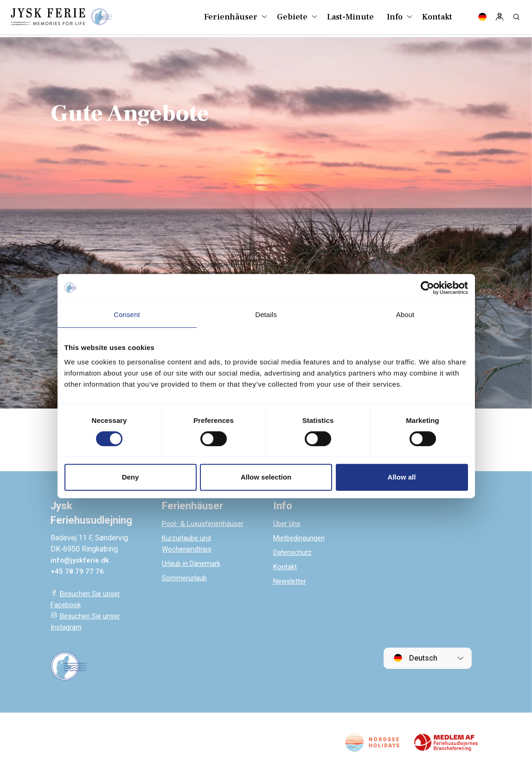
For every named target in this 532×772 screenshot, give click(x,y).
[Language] (482, 19)
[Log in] (500, 19)
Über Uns (288, 523)
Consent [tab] (127, 315)
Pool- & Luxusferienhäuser (205, 523)
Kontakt (285, 567)
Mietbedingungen (301, 538)
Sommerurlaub (185, 578)
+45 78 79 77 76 (77, 571)
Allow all (402, 477)
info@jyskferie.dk (81, 560)
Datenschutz (294, 552)
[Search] (516, 19)
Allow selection (266, 477)
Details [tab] (266, 315)
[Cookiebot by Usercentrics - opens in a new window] (427, 288)
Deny (131, 477)
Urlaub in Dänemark (193, 563)
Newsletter (291, 581)
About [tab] (405, 315)
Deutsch (415, 658)
